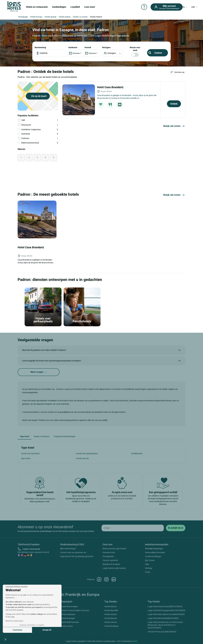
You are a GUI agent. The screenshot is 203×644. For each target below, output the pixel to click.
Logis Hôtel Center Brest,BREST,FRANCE (165, 606)
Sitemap (149, 568)
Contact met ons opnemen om (73, 552)
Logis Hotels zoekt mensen (114, 568)
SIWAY (135, 641)
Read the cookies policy (14, 621)
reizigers (106, 47)
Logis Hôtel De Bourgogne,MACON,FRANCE (167, 610)
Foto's (147, 572)
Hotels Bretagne (68, 618)
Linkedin (114, 579)
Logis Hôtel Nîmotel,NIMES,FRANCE (163, 618)
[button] (5, 639)
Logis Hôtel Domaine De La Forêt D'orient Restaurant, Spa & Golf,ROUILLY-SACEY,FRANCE (165, 625)
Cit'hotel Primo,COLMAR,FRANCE (162, 632)
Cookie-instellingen (153, 556)
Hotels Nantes (110, 606)
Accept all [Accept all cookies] (47, 630)
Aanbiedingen (59, 7)
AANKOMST (73, 47)
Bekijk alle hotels (174, 126)
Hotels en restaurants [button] (37, 7)
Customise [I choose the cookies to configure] (17, 630)
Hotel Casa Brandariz (111, 87)
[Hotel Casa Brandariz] (79, 100)
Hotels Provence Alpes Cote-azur (75, 610)
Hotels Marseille (111, 610)
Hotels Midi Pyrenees (70, 622)
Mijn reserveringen (68, 549)
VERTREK (88, 47)
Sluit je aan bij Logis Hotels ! (115, 549)
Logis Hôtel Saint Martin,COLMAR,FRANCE (166, 614)
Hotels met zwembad (30, 454)
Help (147, 564)
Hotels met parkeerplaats (87, 454)
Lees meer (90, 7)
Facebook (99, 579)
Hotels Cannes (111, 622)
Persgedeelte (108, 556)
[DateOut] (92, 53)
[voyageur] (113, 53)
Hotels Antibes (111, 614)
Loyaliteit (75, 7)
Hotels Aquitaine (68, 614)
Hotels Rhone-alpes (69, 606)
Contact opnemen (110, 560)
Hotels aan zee (82, 458)
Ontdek (174, 104)
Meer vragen (39, 372)
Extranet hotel (109, 552)
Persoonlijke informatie (155, 552)
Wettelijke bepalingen (154, 549)
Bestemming (40, 47)
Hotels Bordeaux (111, 626)
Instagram (106, 579)
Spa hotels (26, 458)
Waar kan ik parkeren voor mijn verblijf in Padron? (44, 350)
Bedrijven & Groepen (111, 564)
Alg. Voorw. (150, 560)
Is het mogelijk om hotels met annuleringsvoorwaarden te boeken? (52, 361)
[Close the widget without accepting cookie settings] (17, 586)
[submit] (176, 528)
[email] (133, 528)
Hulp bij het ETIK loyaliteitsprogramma (77, 556)
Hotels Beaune (111, 618)
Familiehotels (137, 454)
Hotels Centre (67, 626)
